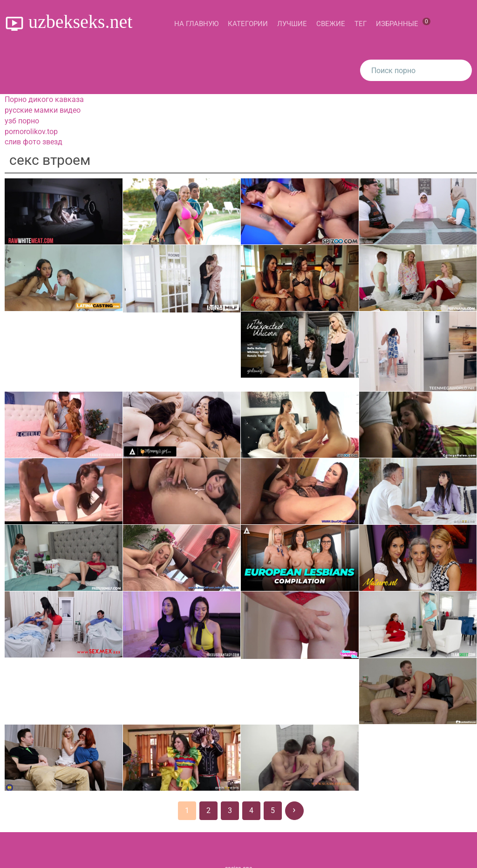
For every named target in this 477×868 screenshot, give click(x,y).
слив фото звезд (34, 142)
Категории (248, 24)
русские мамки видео (43, 110)
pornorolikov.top (31, 132)
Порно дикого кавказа (44, 99)
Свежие (331, 24)
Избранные (403, 23)
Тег (361, 24)
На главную (196, 24)
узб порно (22, 121)
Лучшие (292, 24)
